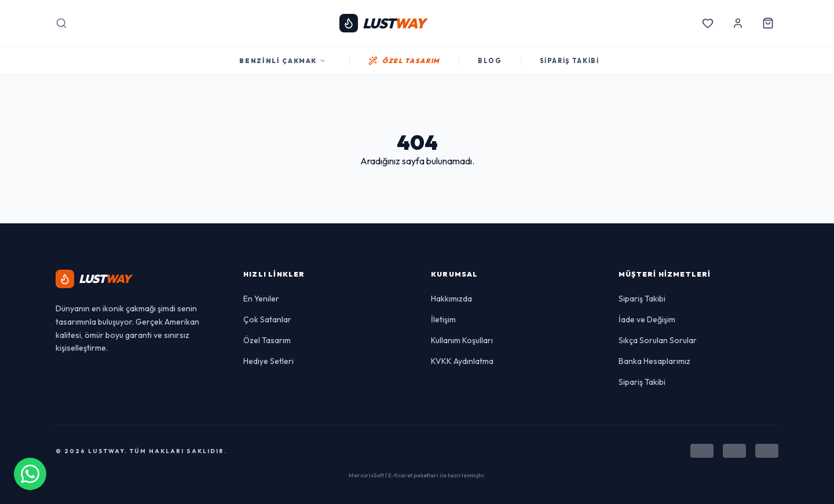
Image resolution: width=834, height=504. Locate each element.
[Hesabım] (738, 23)
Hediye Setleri (268, 361)
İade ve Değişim (647, 319)
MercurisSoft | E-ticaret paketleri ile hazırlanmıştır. (417, 475)
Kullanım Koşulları (462, 340)
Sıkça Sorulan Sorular (658, 340)
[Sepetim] (768, 23)
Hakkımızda (451, 299)
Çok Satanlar (267, 319)
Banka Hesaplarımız (654, 361)
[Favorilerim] (708, 23)
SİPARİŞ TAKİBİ (570, 61)
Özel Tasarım (267, 340)
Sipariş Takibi (642, 299)
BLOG (490, 61)
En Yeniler (261, 299)
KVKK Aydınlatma (462, 361)
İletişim (443, 319)
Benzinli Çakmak (283, 61)
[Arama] (61, 23)
